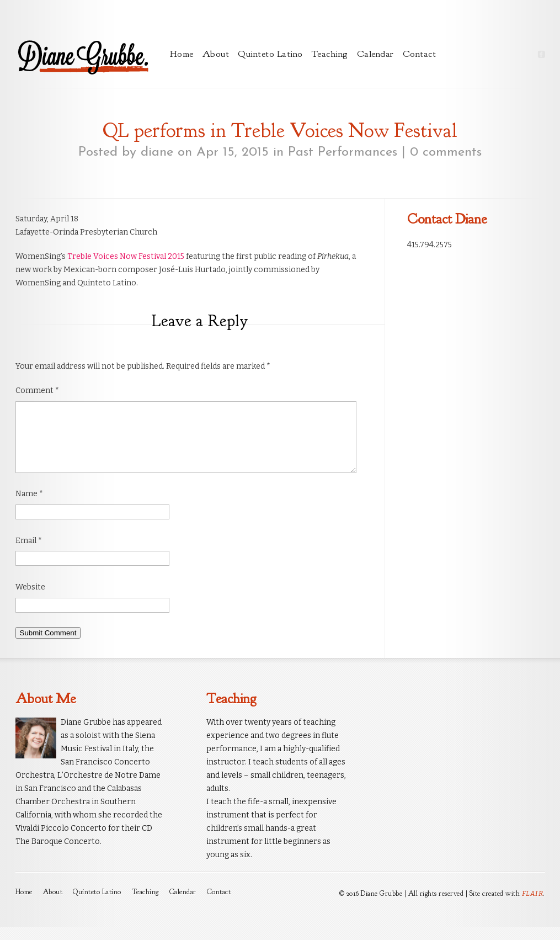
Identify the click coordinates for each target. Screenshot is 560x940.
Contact (420, 54)
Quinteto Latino (270, 54)
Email (29, 554)
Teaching (330, 54)
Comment (37, 391)
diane (157, 152)
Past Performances (343, 152)
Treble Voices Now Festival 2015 (126, 256)
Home (182, 54)
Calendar (375, 54)
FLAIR (533, 907)
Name (29, 507)
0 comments (446, 152)
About (216, 54)
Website (30, 600)
